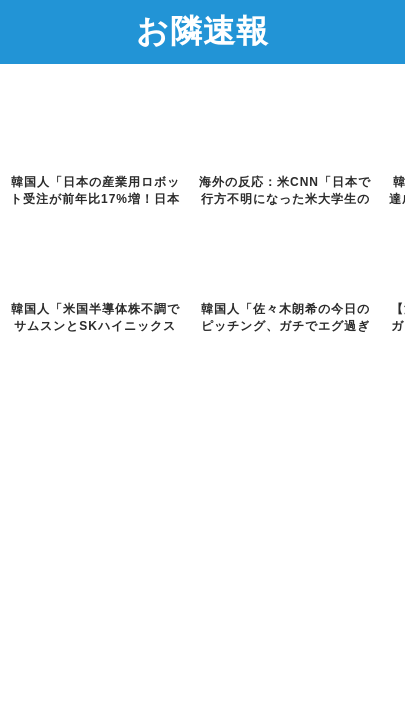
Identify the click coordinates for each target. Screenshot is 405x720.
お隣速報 (202, 30)
